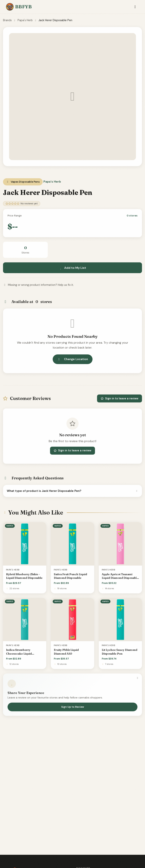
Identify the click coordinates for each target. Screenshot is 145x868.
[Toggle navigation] (135, 7)
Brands (7, 20)
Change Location (73, 359)
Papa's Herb (25, 20)
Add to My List (72, 268)
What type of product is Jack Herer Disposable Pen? (72, 491)
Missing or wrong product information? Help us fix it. (38, 285)
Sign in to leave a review (120, 398)
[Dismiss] (137, 678)
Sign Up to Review (73, 707)
